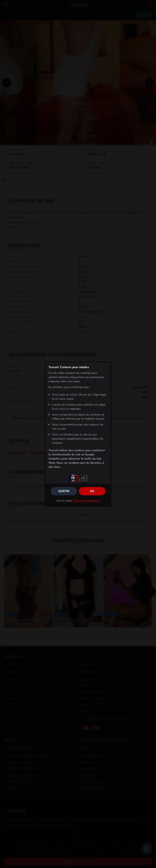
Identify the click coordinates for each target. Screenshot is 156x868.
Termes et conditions (86, 501)
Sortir (64, 491)
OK (92, 491)
